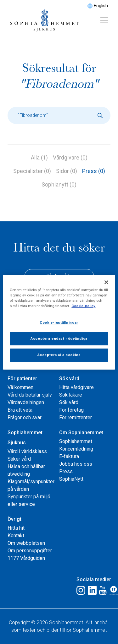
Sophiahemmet (76, 441)
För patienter (22, 379)
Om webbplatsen (26, 543)
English (101, 6)
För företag (71, 410)
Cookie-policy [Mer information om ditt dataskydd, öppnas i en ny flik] (83, 306)
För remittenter (76, 417)
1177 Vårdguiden (26, 558)
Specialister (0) (32, 171)
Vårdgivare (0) (70, 157)
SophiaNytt (71, 479)
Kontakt (16, 536)
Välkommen (20, 387)
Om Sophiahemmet (81, 433)
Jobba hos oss (76, 464)
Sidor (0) (67, 171)
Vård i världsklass (27, 451)
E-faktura (69, 456)
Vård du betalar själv (30, 395)
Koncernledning (76, 449)
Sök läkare (71, 395)
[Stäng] (106, 282)
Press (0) (94, 171)
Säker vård (19, 459)
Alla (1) (39, 157)
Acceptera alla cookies (59, 355)
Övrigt (14, 519)
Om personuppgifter (30, 551)
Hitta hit (16, 528)
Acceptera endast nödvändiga (59, 338)
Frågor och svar (25, 417)
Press (66, 471)
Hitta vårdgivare (76, 387)
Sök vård (69, 379)
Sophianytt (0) (59, 184)
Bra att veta (20, 410)
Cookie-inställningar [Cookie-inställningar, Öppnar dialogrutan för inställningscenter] (59, 322)
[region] (59, 322)
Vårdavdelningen (26, 402)
